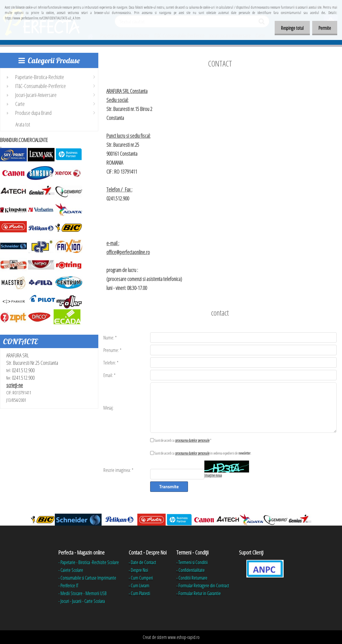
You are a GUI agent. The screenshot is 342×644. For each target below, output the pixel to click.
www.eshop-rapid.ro (184, 637)
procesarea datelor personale (192, 440)
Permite (324, 28)
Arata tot (23, 124)
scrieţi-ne (15, 385)
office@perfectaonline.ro (128, 252)
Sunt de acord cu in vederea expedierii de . (203, 453)
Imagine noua (213, 475)
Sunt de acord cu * (183, 440)
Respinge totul (289, 28)
